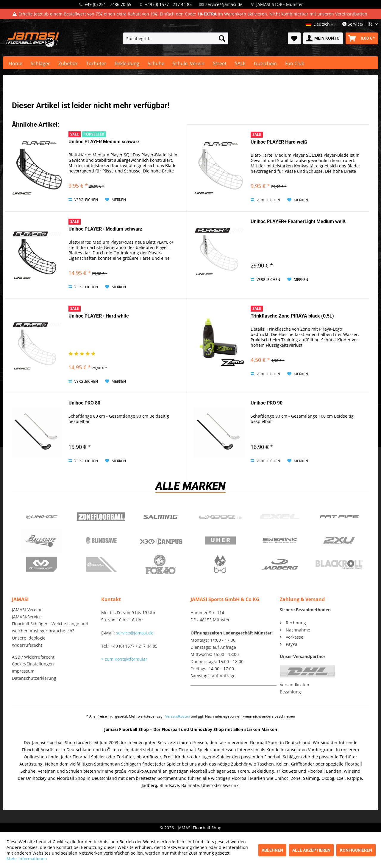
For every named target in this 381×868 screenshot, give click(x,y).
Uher (220, 541)
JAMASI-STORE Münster (280, 4)
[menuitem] (176, 38)
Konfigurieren (356, 850)
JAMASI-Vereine (27, 610)
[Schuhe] (156, 63)
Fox (161, 564)
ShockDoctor (101, 564)
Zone (101, 517)
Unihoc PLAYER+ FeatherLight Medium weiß (298, 221)
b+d (220, 564)
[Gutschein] (265, 63)
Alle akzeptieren (311, 850)
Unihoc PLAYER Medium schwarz (104, 142)
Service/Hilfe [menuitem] (358, 24)
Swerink (280, 541)
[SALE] (240, 63)
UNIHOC (42, 517)
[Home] (15, 63)
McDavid (42, 564)
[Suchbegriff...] (176, 38)
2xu (339, 541)
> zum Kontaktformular (124, 659)
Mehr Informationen (27, 859)
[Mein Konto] (323, 38)
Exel (280, 517)
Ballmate (42, 541)
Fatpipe (339, 517)
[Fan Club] (295, 63)
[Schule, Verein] (189, 63)
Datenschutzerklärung (34, 678)
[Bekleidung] (127, 63)
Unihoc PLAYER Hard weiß (279, 142)
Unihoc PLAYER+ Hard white (99, 316)
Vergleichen (83, 200)
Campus (161, 541)
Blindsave (101, 541)
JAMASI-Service (27, 617)
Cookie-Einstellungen (33, 664)
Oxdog (220, 517)
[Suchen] (222, 38)
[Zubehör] (68, 63)
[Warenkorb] (362, 38)
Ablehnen (272, 850)
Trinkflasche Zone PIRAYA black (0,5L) (292, 316)
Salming (161, 517)
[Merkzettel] (294, 38)
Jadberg (280, 564)
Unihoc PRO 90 (267, 403)
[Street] (220, 63)
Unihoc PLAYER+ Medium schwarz (105, 229)
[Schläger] (40, 63)
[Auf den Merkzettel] (115, 200)
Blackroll (339, 564)
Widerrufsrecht (27, 645)
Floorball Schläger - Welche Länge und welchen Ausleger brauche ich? (50, 627)
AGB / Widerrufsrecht (33, 657)
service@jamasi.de (224, 4)
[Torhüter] (96, 63)
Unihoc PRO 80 (84, 403)
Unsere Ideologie (29, 638)
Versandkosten (295, 685)
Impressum (23, 671)
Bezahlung (290, 692)
